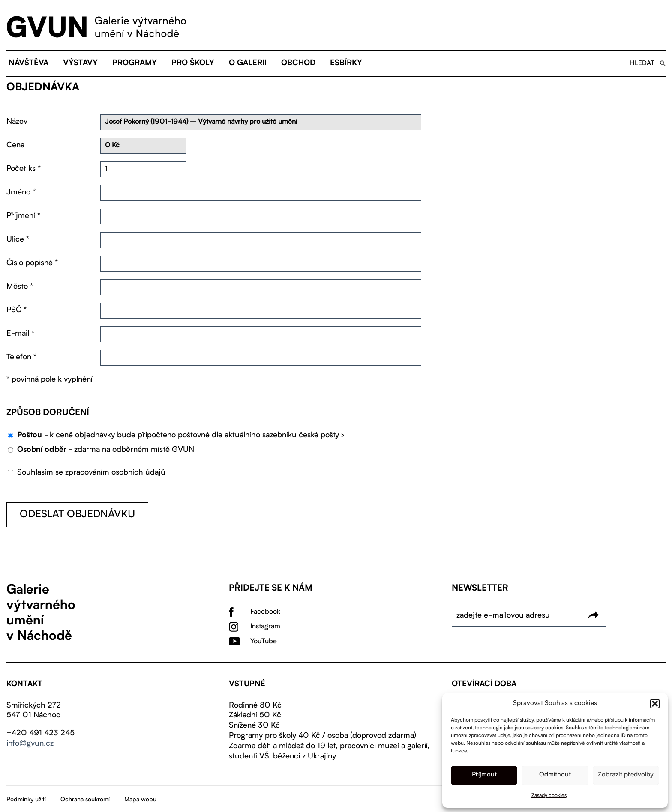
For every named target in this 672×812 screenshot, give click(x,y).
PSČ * (16, 310)
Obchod (298, 63)
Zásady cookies (549, 796)
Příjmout (484, 775)
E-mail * (20, 334)
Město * (20, 287)
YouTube (264, 642)
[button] (655, 704)
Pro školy (193, 63)
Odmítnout (555, 775)
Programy (135, 63)
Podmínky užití (26, 800)
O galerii (248, 63)
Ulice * (18, 239)
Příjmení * (23, 216)
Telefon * (21, 357)
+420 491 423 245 (40, 733)
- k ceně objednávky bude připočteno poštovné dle (181, 435)
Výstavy (80, 63)
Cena (15, 145)
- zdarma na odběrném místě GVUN (106, 450)
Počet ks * (24, 169)
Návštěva (28, 63)
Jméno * (21, 192)
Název (17, 122)
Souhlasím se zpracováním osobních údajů (87, 472)
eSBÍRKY (346, 63)
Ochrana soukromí (85, 800)
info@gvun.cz (30, 743)
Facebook (265, 612)
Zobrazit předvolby (626, 775)
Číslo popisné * (32, 263)
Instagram (265, 627)
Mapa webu (140, 800)
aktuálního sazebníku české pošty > (285, 435)
